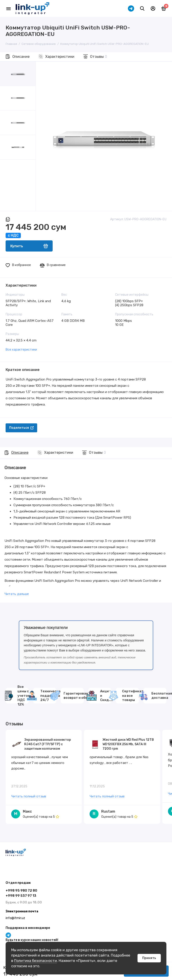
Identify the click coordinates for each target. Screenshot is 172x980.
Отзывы (99, 57)
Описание (21, 57)
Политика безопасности (35, 961)
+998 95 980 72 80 (21, 891)
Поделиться (21, 428)
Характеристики (60, 57)
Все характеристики (21, 350)
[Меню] (8, 8)
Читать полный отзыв (29, 797)
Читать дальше (17, 594)
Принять (149, 958)
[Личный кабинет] (153, 8)
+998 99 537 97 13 (21, 896)
